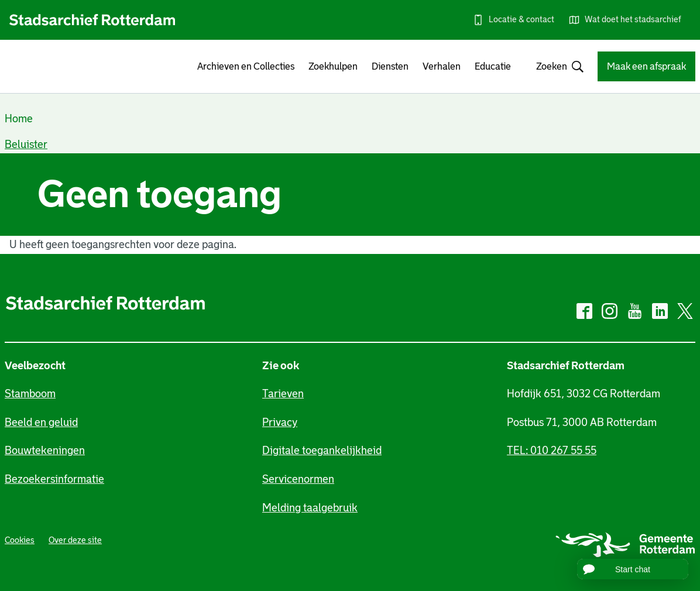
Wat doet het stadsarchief (633, 19)
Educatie (493, 66)
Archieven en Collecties (246, 66)
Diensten (390, 66)
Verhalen (442, 66)
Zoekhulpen (333, 66)
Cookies (20, 540)
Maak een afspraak (646, 66)
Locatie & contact (521, 19)
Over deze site (75, 540)
